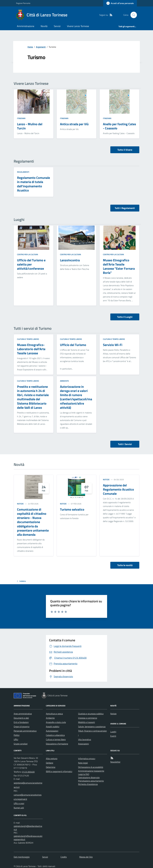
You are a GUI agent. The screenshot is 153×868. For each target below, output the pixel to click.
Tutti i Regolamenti (125, 208)
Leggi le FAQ (84, 774)
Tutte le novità (125, 565)
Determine (51, 767)
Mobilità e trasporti (86, 722)
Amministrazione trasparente (91, 771)
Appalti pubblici (53, 727)
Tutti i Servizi (125, 444)
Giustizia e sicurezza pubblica (91, 714)
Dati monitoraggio (22, 857)
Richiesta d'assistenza (88, 784)
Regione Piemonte (23, 3)
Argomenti (41, 47)
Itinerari (21, 118)
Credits (64, 857)
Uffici (16, 739)
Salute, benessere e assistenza (92, 727)
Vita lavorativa (85, 739)
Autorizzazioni (52, 731)
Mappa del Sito (86, 857)
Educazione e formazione (57, 744)
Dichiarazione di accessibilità (91, 767)
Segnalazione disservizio (89, 777)
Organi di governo (22, 727)
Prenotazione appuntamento (91, 781)
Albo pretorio (52, 758)
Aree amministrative (23, 714)
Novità (44, 26)
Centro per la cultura (28, 254)
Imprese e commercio (88, 718)
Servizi (57, 26)
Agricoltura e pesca (54, 714)
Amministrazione (26, 26)
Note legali (83, 763)
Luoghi (113, 732)
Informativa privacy (87, 758)
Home (30, 47)
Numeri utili (19, 808)
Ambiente (64, 381)
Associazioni (83, 744)
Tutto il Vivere (125, 150)
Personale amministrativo (25, 731)
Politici (17, 735)
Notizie (20, 504)
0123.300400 (28, 772)
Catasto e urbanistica (55, 735)
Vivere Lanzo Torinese (78, 26)
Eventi (113, 736)
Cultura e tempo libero (28, 339)
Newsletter (115, 762)
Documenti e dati (21, 718)
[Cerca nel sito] (133, 15)
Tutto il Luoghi (125, 317)
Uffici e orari (19, 803)
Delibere (50, 763)
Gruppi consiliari (21, 744)
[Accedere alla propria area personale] (120, 3)
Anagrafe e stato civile (56, 722)
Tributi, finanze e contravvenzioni (92, 733)
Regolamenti (23, 172)
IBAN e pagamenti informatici (59, 771)
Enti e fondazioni (21, 722)
